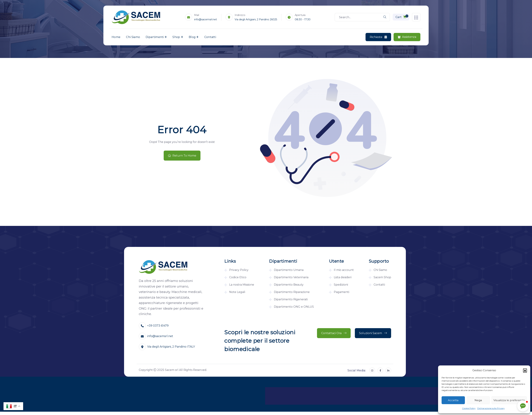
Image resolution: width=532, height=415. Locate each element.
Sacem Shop (382, 277)
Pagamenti (342, 292)
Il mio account (344, 270)
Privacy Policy (239, 270)
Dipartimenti (155, 37)
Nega (478, 400)
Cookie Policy (469, 408)
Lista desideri (343, 277)
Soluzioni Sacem (373, 333)
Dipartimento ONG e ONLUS (294, 307)
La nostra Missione (242, 285)
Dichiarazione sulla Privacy (491, 408)
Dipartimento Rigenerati (291, 299)
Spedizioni (341, 285)
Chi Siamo (133, 37)
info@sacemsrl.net (206, 19)
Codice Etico (238, 277)
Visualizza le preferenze (509, 400)
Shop (176, 37)
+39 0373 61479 (158, 326)
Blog (192, 37)
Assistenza (407, 37)
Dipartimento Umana (289, 270)
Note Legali (237, 292)
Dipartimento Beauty (289, 285)
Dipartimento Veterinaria (291, 277)
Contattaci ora (334, 333)
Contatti (210, 37)
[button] (525, 370)
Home (116, 37)
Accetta (453, 400)
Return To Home (182, 156)
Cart (402, 17)
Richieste (378, 37)
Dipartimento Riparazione (292, 292)
